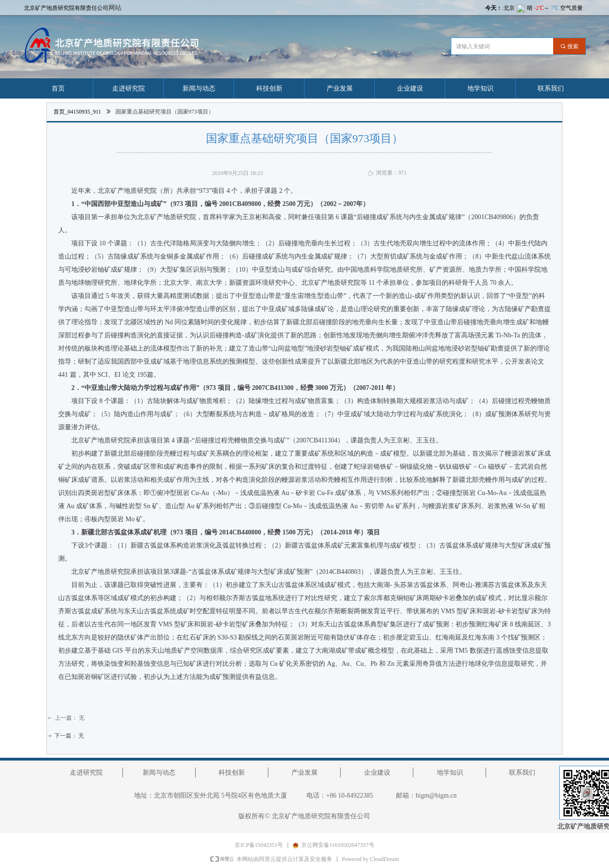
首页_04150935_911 (77, 112)
